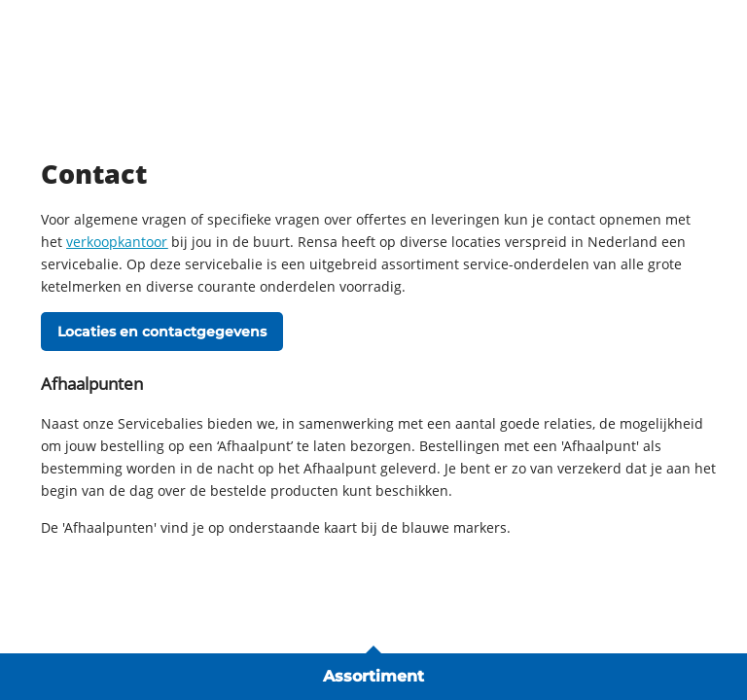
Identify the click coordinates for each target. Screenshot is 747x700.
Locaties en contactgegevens (162, 332)
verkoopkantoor (117, 242)
